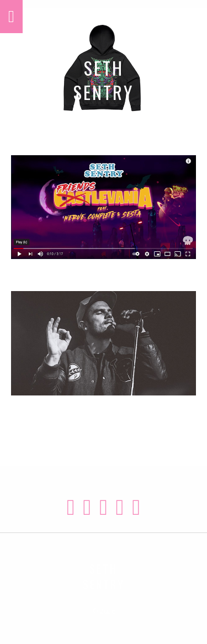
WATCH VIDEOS (104, 267)
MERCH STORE (104, 131)
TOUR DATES (104, 403)
